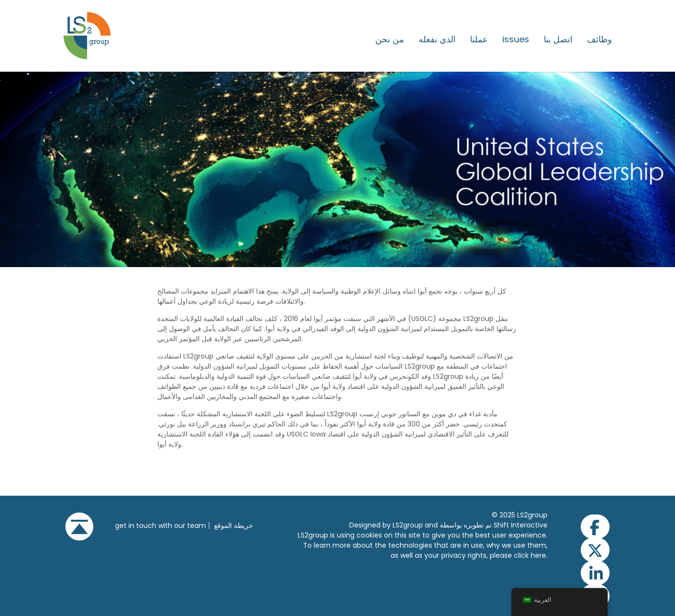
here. (539, 555)
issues (516, 39)
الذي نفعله (437, 39)
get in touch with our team (160, 526)
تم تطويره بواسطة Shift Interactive (494, 525)
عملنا (479, 39)
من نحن (390, 39)
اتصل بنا (558, 39)
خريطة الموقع (234, 526)
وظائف (599, 39)
